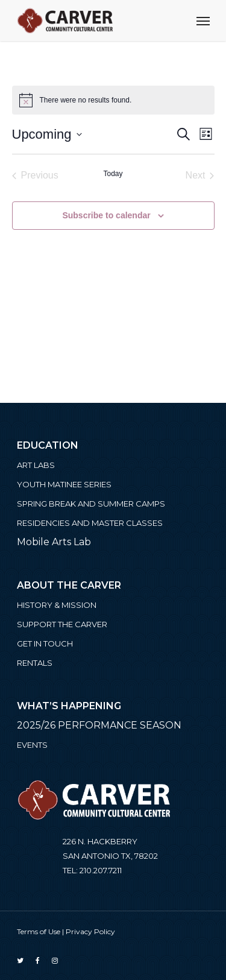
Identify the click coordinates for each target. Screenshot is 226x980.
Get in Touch (45, 643)
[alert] (113, 100)
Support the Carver (62, 624)
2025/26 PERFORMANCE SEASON (99, 725)
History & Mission (57, 605)
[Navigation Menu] (203, 21)
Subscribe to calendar (106, 215)
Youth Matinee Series (64, 484)
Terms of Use (39, 931)
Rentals (35, 663)
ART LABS (36, 465)
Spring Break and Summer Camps (91, 504)
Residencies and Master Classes (90, 523)
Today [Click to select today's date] (113, 174)
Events (32, 745)
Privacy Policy (90, 931)
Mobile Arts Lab (54, 542)
